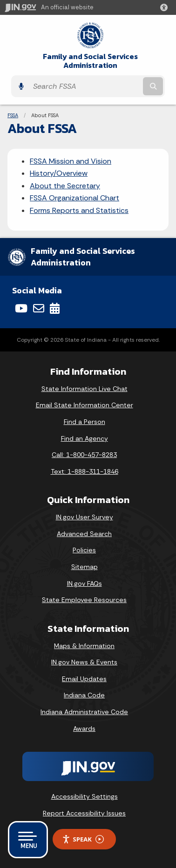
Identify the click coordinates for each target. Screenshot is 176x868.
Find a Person (85, 422)
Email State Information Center (85, 405)
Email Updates (84, 679)
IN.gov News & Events (84, 662)
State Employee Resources (84, 600)
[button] (166, 7)
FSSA (13, 115)
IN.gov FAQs (85, 583)
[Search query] (85, 86)
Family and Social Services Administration (90, 61)
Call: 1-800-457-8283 (84, 455)
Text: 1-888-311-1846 (85, 471)
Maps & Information (84, 646)
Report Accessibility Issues (84, 813)
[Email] (39, 308)
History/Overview (59, 173)
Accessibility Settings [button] (85, 796)
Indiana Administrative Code (84, 712)
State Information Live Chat (85, 389)
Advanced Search (84, 534)
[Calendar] (55, 308)
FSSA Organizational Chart (74, 198)
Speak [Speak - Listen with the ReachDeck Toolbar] (83, 839)
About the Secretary (65, 186)
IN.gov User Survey (85, 517)
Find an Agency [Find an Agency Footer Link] (85, 438)
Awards (84, 729)
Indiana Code (84, 695)
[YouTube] (21, 308)
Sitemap (85, 567)
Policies (84, 550)
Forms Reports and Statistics (79, 210)
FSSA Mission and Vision (71, 161)
